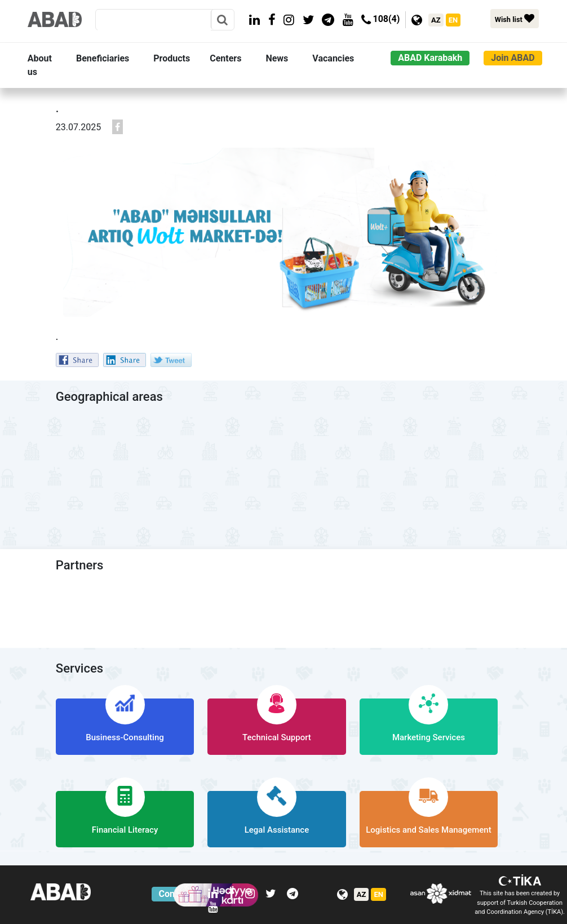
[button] (50, 65)
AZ (436, 20)
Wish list (515, 19)
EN (453, 20)
